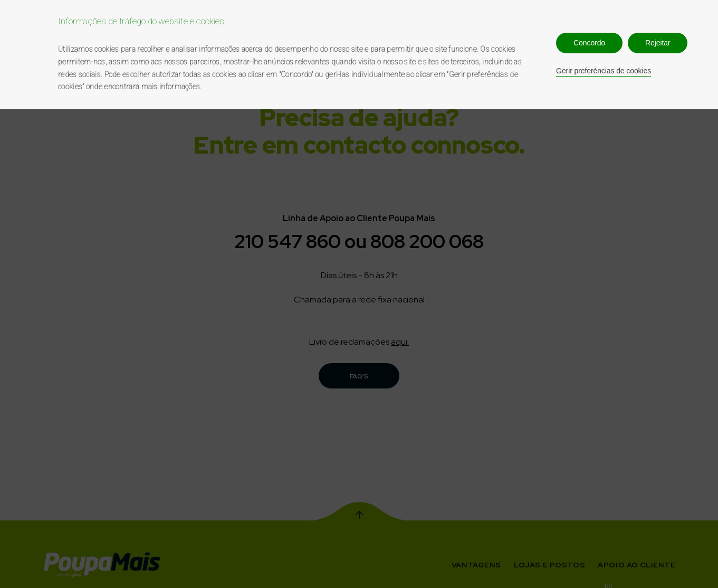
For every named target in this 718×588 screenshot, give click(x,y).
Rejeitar (658, 43)
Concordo (589, 43)
